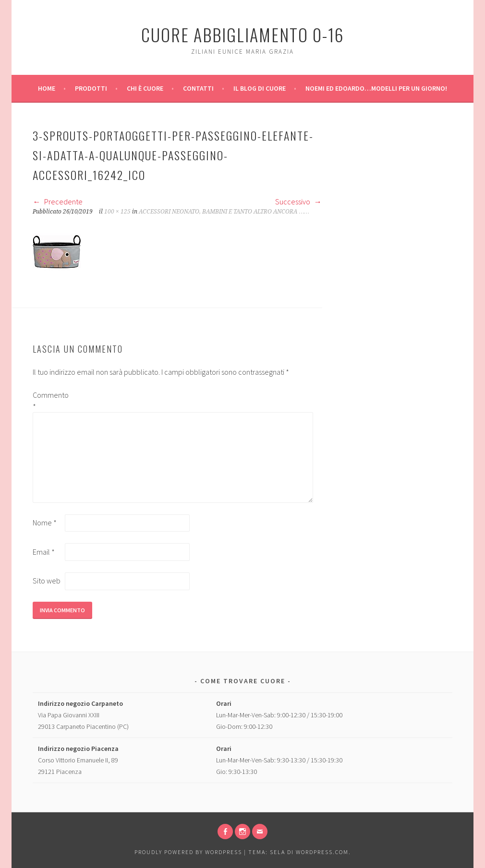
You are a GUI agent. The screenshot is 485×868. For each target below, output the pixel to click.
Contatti (198, 88)
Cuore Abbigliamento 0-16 (243, 34)
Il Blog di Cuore (260, 88)
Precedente (58, 202)
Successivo (298, 202)
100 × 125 (117, 212)
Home (47, 88)
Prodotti (91, 88)
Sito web (47, 581)
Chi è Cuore (145, 88)
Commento (48, 401)
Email (44, 552)
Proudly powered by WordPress (188, 852)
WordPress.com (322, 852)
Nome (45, 523)
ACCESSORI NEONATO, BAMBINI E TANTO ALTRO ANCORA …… (224, 212)
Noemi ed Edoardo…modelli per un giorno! (376, 88)
